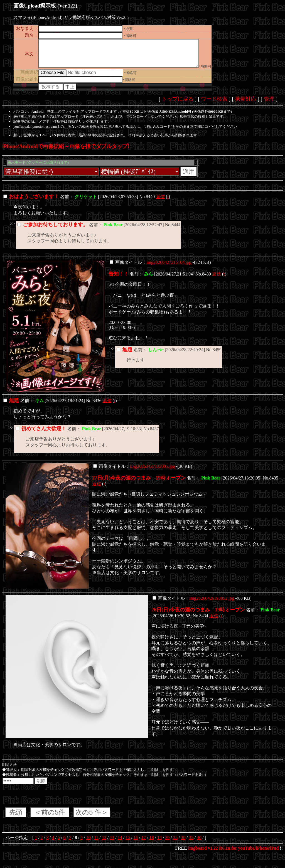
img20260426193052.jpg (212, 603)
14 (120, 843)
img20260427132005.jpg (153, 471)
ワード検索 (214, 104)
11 (96, 843)
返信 (160, 202)
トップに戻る (178, 104)
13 (112, 843)
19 (159, 843)
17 (144, 843)
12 (104, 843)
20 (167, 843)
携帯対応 (245, 104)
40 (199, 843)
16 (136, 843)
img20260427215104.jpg (169, 267)
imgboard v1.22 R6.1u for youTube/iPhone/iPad (234, 853)
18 (151, 843)
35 (191, 843)
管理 (269, 104)
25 (175, 843)
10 (88, 843)
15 (128, 843)
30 (183, 843)
